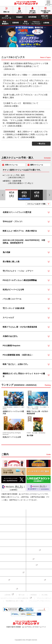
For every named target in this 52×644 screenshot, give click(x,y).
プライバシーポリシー (44, 598)
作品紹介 (32, 528)
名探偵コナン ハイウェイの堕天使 (17, 212)
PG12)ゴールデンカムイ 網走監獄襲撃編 (20, 280)
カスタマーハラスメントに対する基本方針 (15, 598)
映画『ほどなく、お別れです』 (16, 364)
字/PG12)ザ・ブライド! (12, 222)
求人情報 (45, 595)
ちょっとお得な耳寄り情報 (12, 573)
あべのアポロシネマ (26, 3)
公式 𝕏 (5, 580)
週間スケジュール (37, 165)
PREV (2, 33)
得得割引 (32, 565)
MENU (47, 2)
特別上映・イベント (36, 536)
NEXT (50, 33)
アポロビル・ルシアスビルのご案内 (40, 558)
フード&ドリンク (9, 565)
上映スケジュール (9, 528)
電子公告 (22, 595)
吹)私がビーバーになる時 (13, 290)
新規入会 (32, 521)
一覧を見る (41, 144)
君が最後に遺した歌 (11, 262)
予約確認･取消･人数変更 (38, 513)
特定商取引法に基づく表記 (15, 601)
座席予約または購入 (10, 513)
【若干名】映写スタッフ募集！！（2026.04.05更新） (25, 75)
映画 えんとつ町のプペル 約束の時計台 (20, 231)
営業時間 (32, 543)
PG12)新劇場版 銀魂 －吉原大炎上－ (18, 355)
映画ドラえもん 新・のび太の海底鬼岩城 (20, 327)
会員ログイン (7, 521)
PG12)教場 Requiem (11, 346)
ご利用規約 (33, 595)
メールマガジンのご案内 (38, 573)
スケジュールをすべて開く (37, 204)
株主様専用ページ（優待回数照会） (9, 588)
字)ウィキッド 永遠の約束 (14, 308)
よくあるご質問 (8, 558)
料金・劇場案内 (8, 543)
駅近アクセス (7, 550)
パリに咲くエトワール (12, 299)
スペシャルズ (8, 318)
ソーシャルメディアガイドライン (40, 601)
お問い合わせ (34, 550)
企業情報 (7, 595)
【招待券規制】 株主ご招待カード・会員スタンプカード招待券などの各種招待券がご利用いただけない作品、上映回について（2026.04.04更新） (25, 134)
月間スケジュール (11, 165)
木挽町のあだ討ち (10, 336)
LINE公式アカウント (36, 580)
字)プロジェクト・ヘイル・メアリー (18, 271)
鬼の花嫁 (6, 252)
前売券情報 (7, 536)
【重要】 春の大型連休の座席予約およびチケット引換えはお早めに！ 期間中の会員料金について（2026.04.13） (25, 66)
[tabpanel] (26, 36)
